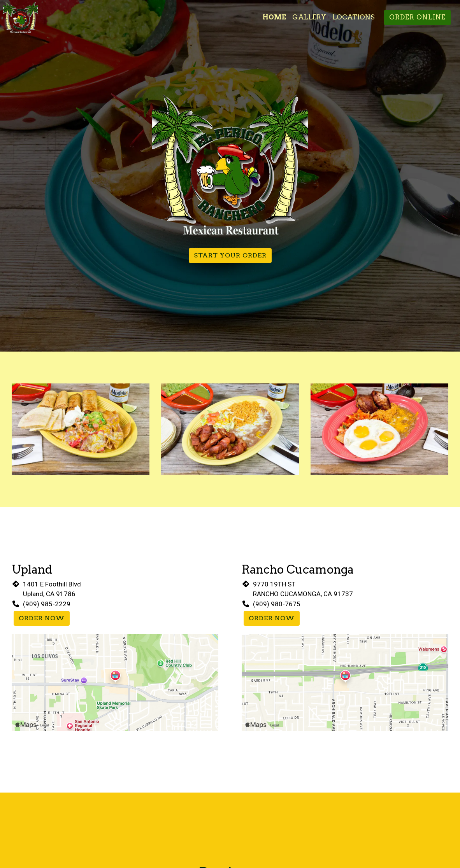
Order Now (42, 618)
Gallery (309, 17)
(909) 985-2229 (47, 604)
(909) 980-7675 (277, 604)
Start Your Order (230, 255)
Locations (354, 17)
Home (274, 17)
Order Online (417, 17)
